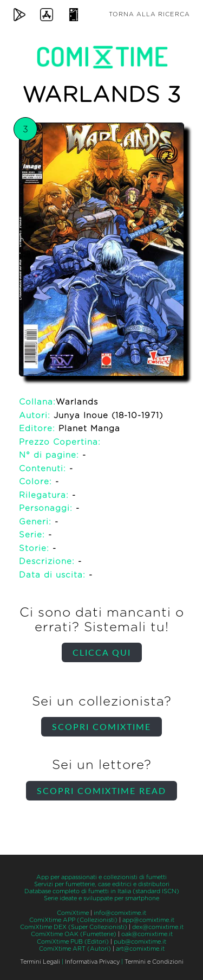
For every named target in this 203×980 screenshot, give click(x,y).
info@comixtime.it (120, 913)
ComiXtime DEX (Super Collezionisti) (74, 927)
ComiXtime (73, 913)
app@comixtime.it (148, 920)
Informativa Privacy (92, 962)
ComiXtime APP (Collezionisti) (73, 920)
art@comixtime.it (140, 949)
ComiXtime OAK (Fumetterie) (74, 934)
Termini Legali (40, 962)
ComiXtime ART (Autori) (75, 949)
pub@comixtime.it (140, 942)
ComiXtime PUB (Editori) (73, 942)
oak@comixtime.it (147, 934)
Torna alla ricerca (149, 14)
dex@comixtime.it (158, 927)
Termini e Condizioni (154, 962)
